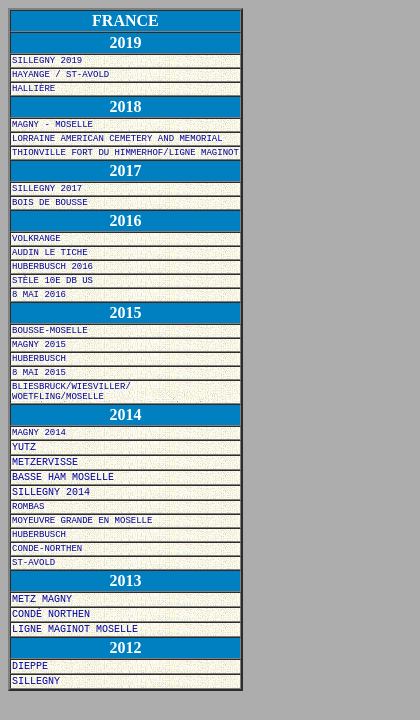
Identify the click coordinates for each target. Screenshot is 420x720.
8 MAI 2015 (39, 373)
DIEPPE (30, 666)
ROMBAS (28, 507)
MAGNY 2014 (39, 433)
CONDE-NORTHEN (47, 549)
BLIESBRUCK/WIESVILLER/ (71, 387)
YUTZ (24, 447)
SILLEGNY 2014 (51, 492)
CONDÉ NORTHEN (51, 614)
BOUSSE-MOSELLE (50, 331)
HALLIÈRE (33, 89)
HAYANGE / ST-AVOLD (60, 75)
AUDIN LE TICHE (50, 253)
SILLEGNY (36, 681)
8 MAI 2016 (39, 295)
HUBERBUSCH (39, 359)
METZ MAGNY (42, 599)
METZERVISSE (45, 462)
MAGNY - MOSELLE (52, 125)
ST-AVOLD (33, 563)
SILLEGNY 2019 (47, 61)
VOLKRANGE (36, 239)
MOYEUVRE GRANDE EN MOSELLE (82, 521)
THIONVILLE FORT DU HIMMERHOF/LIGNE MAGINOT (125, 153)
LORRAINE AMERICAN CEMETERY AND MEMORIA (114, 139)
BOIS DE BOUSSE (50, 203)
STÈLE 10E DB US (52, 281)
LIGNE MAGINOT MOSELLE (75, 629)
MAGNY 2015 (39, 345)
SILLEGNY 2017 (47, 189)
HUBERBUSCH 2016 (52, 267)
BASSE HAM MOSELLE (63, 477)
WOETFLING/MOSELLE (58, 397)
